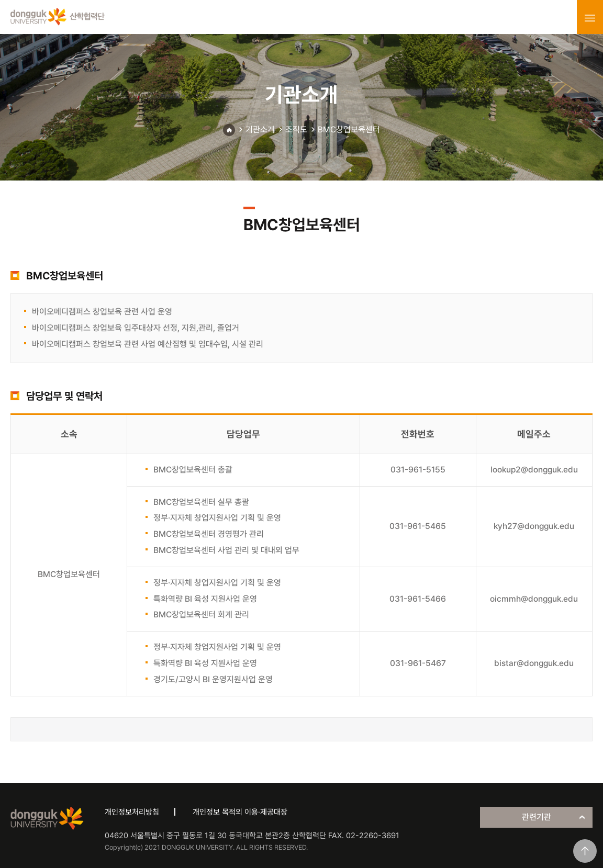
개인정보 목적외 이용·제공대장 (240, 812)
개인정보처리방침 (132, 812)
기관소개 (260, 129)
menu (590, 18)
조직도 (296, 129)
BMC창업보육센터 (349, 129)
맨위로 (585, 851)
